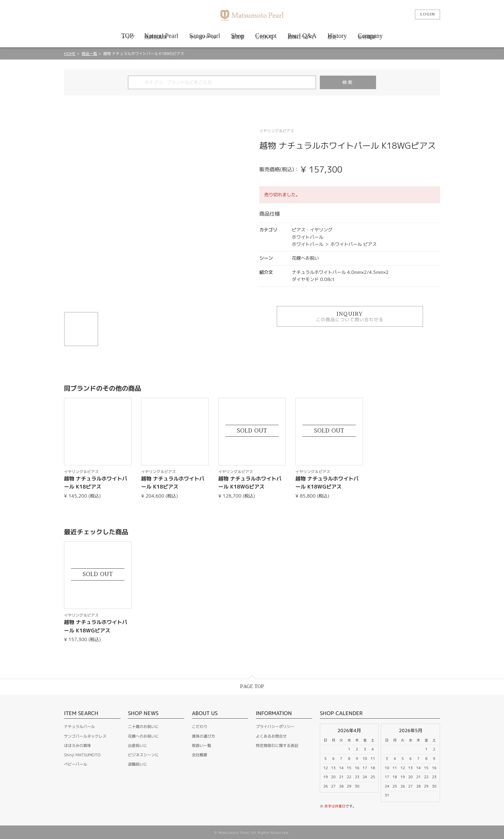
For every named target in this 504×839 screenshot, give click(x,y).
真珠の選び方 (203, 736)
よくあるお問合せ (271, 736)
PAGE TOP (252, 687)
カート (402, 14)
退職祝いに (138, 764)
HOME (70, 54)
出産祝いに (138, 746)
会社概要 (200, 755)
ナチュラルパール (79, 727)
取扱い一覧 (202, 746)
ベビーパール (76, 764)
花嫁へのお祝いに (143, 736)
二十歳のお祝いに (143, 727)
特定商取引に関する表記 (277, 746)
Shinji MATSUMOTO (82, 755)
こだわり (200, 727)
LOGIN (428, 14)
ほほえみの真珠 (77, 746)
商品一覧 (89, 54)
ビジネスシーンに (143, 755)
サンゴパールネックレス (85, 736)
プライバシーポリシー (275, 727)
